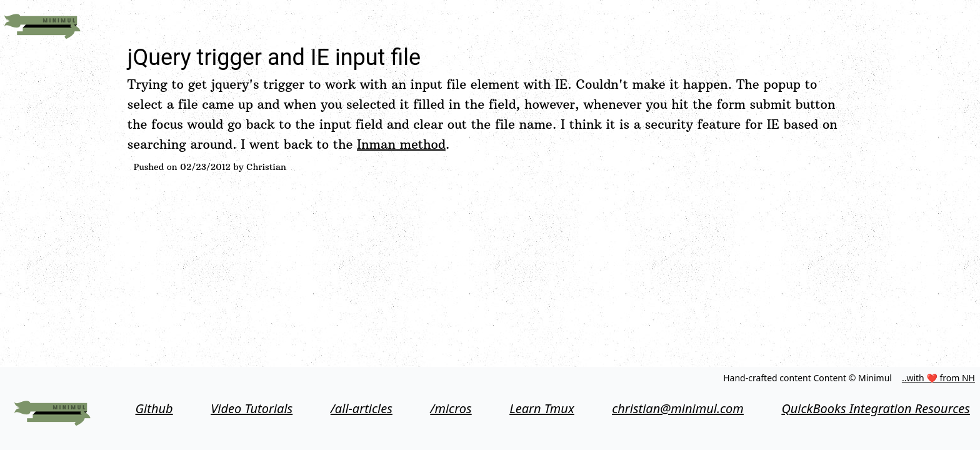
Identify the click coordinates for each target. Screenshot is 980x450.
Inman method (401, 144)
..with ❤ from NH (938, 378)
